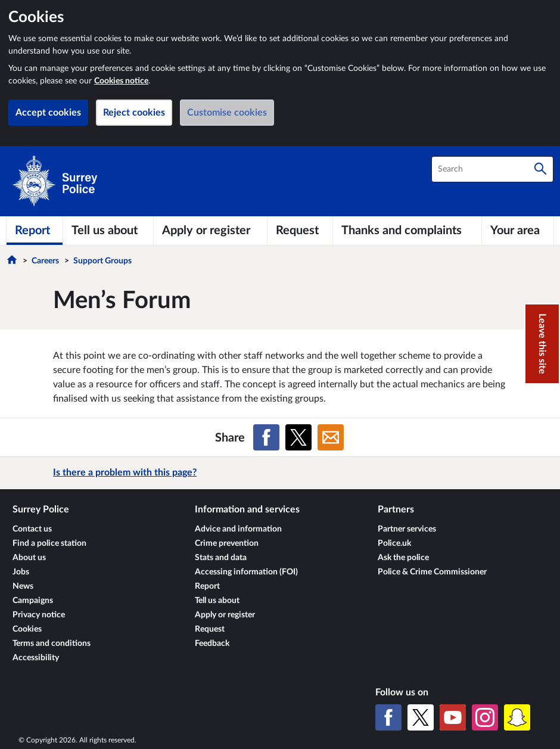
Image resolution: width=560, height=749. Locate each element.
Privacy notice (39, 615)
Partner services (407, 529)
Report (207, 586)
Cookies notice (121, 81)
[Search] (540, 169)
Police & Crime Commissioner (432, 572)
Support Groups (102, 261)
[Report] (35, 231)
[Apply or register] (211, 231)
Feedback (212, 644)
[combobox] (492, 169)
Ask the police (403, 558)
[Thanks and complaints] (407, 231)
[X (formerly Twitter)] (421, 717)
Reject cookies (134, 113)
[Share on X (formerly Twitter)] (298, 437)
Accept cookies (48, 113)
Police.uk (394, 543)
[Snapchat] (517, 717)
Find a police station (49, 543)
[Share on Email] (331, 437)
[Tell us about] (108, 231)
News (23, 586)
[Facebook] (388, 717)
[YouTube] (453, 717)
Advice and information (238, 529)
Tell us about (217, 601)
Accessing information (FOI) (246, 572)
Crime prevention (227, 543)
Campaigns (33, 601)
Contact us (32, 529)
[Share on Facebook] (266, 437)
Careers (45, 261)
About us (29, 558)
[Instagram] (485, 717)
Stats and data (221, 558)
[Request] (300, 231)
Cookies (27, 629)
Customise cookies (227, 113)
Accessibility (36, 658)
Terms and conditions (52, 644)
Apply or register (225, 615)
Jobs (21, 572)
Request (210, 629)
